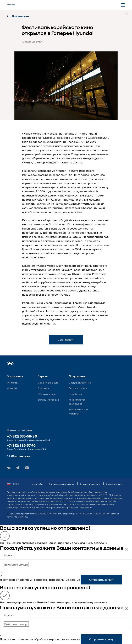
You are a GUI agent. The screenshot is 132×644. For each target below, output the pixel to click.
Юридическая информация (61, 484)
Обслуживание (47, 394)
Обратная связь (19, 456)
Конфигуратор (77, 400)
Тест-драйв (76, 404)
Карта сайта (37, 484)
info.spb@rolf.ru (21, 517)
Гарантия (43, 388)
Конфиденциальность (90, 484)
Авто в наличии (78, 388)
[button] (10, 363)
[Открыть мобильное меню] (123, 5)
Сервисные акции (49, 383)
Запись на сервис (48, 400)
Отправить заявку (101, 580)
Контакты (12, 383)
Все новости (18, 16)
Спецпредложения (80, 383)
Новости (12, 388)
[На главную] (11, 5)
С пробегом (76, 394)
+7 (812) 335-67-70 (21, 446)
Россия (13, 484)
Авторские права (114, 484)
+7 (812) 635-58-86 (22, 436)
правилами (26, 580)
